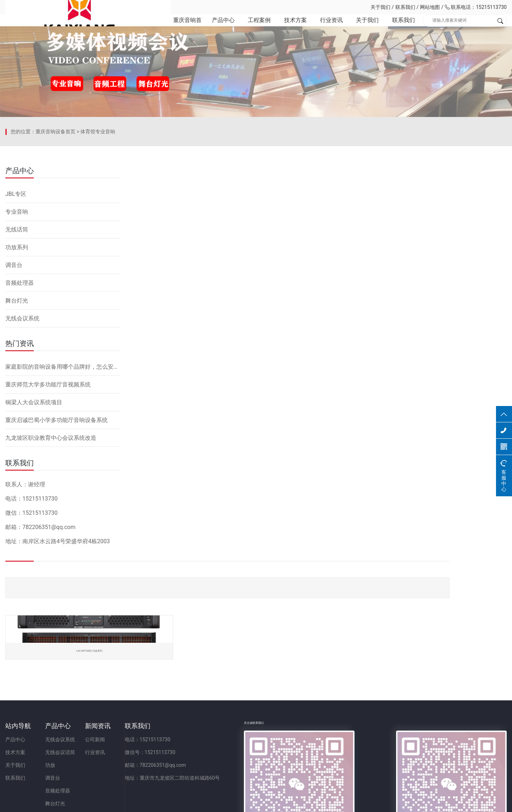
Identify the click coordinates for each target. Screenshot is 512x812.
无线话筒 (17, 349)
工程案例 (249, 28)
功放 (86, 737)
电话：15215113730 (254, 711)
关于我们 (380, 7)
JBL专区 (16, 313)
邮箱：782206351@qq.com (262, 737)
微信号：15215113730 (257, 724)
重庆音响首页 (173, 28)
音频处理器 (20, 402)
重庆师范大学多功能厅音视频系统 (48, 504)
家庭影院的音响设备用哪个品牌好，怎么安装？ (63, 486)
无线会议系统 (22, 438)
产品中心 (211, 28)
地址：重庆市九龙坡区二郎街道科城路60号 (279, 750)
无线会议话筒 (96, 724)
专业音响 (17, 331)
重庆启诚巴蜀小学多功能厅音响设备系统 (57, 539)
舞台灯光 (17, 420)
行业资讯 (324, 28)
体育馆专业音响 (98, 265)
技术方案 (286, 28)
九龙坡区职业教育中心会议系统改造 (51, 557)
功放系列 (17, 367)
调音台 (14, 384)
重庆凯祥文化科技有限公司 (55, 7)
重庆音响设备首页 (55, 265)
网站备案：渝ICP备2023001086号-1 (340, 803)
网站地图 (430, 7)
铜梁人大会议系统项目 (34, 522)
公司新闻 (166, 711)
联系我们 (405, 7)
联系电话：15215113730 (476, 7)
